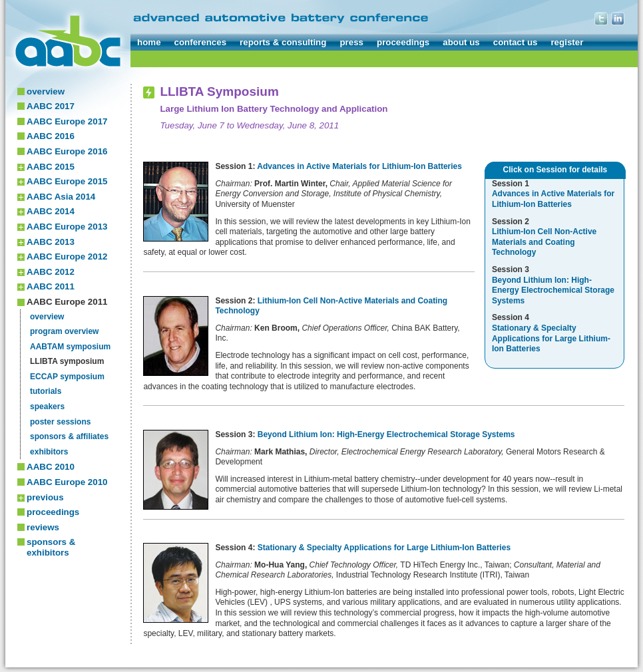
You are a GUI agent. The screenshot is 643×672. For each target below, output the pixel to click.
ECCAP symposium (67, 377)
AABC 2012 (51, 272)
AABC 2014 (51, 211)
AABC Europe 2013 (67, 227)
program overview (64, 331)
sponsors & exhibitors (51, 547)
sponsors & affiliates (69, 436)
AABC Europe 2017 (67, 121)
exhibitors (49, 452)
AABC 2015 (51, 167)
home (149, 42)
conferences (201, 42)
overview (46, 91)
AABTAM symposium (70, 347)
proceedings (403, 42)
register (567, 42)
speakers (47, 407)
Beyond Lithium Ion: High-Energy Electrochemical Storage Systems (386, 434)
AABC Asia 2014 (61, 197)
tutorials (46, 391)
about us (461, 42)
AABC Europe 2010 (67, 482)
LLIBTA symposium (67, 361)
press (351, 42)
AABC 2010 (51, 467)
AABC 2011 (51, 286)
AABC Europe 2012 (67, 256)
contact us (516, 42)
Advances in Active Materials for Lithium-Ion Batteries (359, 166)
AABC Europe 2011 (67, 302)
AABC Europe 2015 (67, 181)
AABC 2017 (51, 106)
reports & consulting (283, 42)
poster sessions (60, 422)
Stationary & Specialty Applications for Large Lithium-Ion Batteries (384, 548)
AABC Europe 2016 (67, 151)
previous (45, 497)
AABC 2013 (51, 242)
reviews (43, 527)
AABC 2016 (51, 136)
